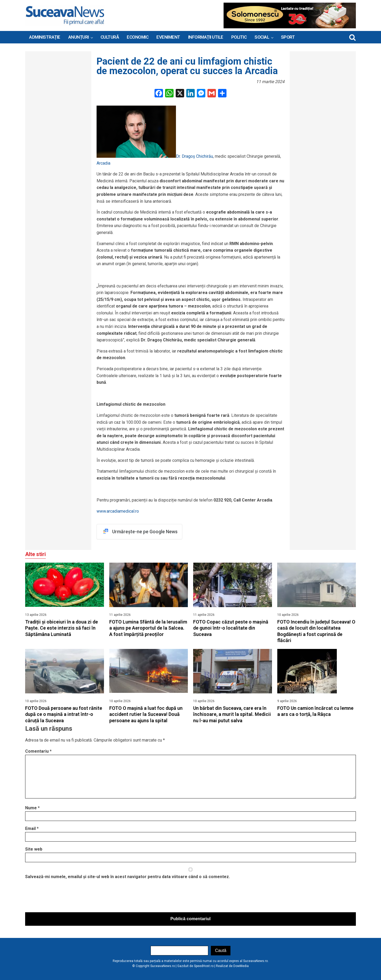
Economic (138, 37)
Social (262, 37)
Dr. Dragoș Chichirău (194, 156)
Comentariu (38, 751)
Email (32, 829)
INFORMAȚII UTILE (206, 37)
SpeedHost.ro (204, 966)
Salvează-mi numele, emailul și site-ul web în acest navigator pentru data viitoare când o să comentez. (128, 877)
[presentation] (65, 897)
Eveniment (168, 37)
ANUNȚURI (79, 37)
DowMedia (241, 966)
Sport (288, 37)
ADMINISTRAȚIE (45, 37)
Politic (239, 37)
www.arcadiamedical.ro (118, 511)
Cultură (110, 37)
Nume (32, 808)
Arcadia (103, 163)
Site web (34, 849)
